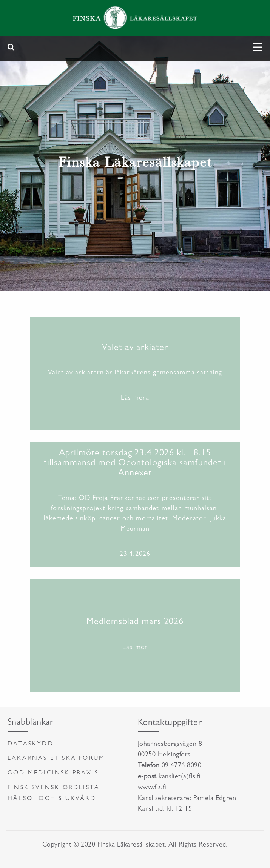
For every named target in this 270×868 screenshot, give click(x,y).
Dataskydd (31, 744)
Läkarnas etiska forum (56, 759)
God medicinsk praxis (53, 773)
